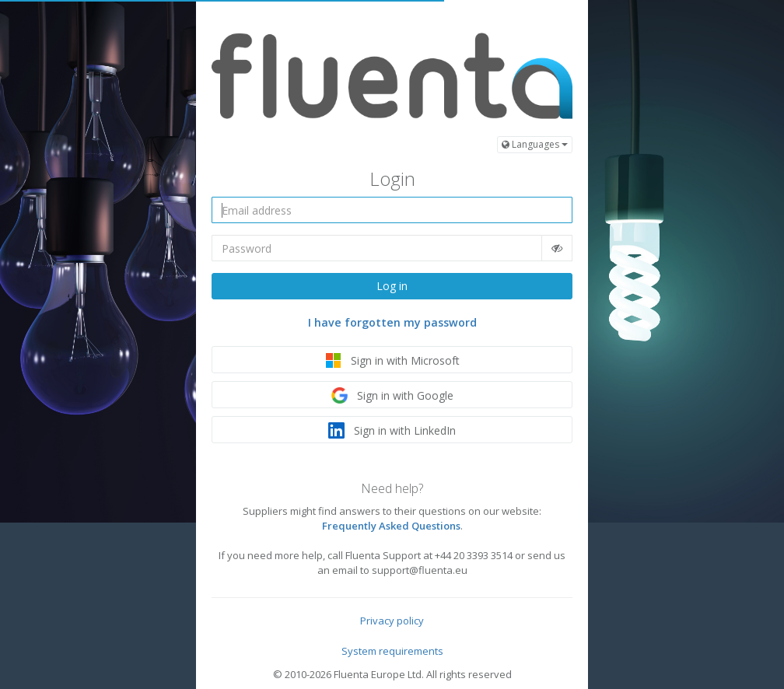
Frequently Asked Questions (391, 526)
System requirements (392, 651)
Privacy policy (392, 621)
